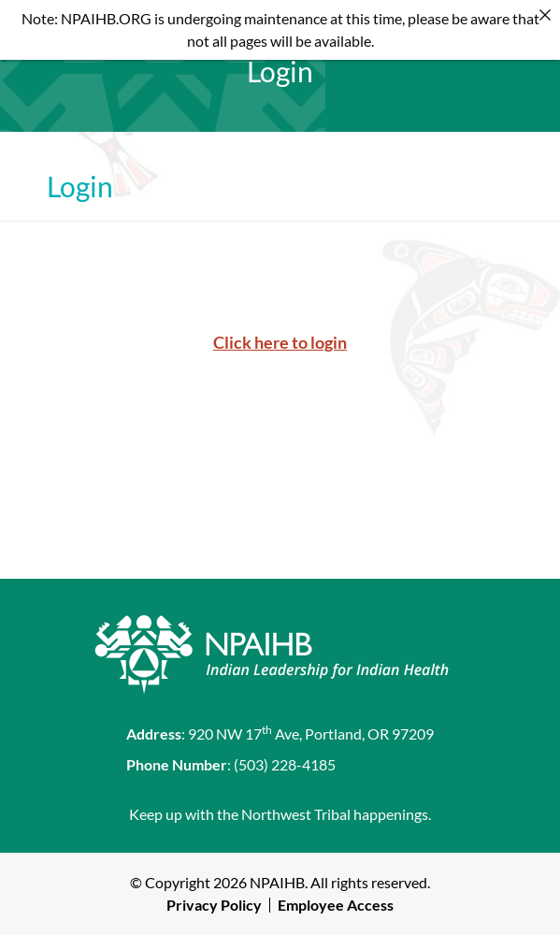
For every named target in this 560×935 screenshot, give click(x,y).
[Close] (545, 15)
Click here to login (280, 342)
